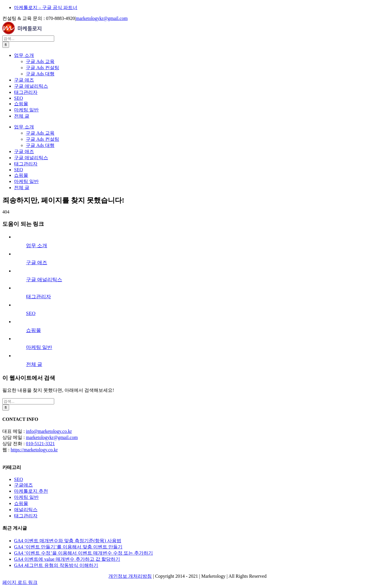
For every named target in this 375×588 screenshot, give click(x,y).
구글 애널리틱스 (44, 280)
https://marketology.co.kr (34, 450)
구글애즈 (23, 485)
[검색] (6, 45)
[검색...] (28, 39)
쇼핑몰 (34, 330)
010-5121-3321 (40, 444)
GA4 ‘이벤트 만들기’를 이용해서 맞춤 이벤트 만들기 (68, 547)
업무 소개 (37, 246)
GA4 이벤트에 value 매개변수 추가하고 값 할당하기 (67, 559)
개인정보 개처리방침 (130, 576)
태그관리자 (39, 297)
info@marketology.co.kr (49, 431)
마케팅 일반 (39, 347)
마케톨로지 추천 (31, 491)
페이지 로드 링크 (20, 582)
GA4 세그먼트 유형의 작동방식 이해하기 (56, 565)
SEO (31, 313)
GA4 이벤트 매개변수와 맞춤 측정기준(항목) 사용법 (68, 541)
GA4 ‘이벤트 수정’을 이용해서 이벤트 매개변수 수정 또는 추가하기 (83, 553)
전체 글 (34, 364)
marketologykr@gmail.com (102, 18)
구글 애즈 (37, 263)
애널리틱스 (26, 510)
